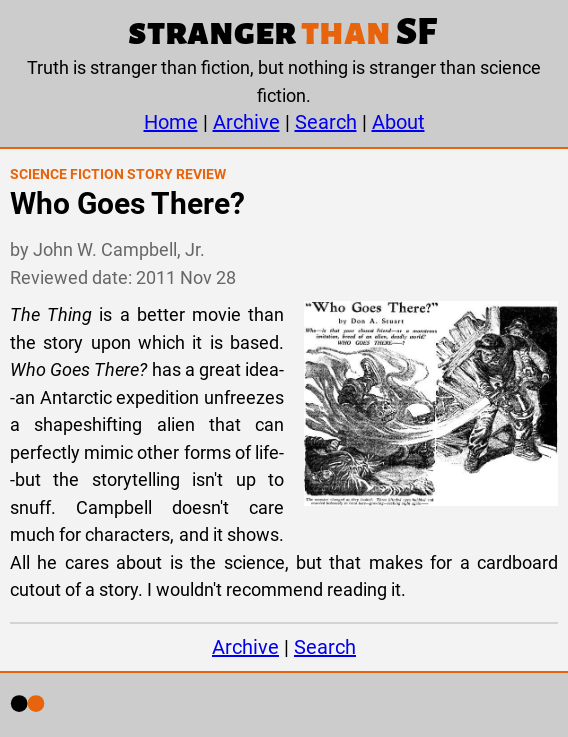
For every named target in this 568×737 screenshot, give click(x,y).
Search (326, 122)
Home (171, 122)
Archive (246, 122)
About (398, 122)
